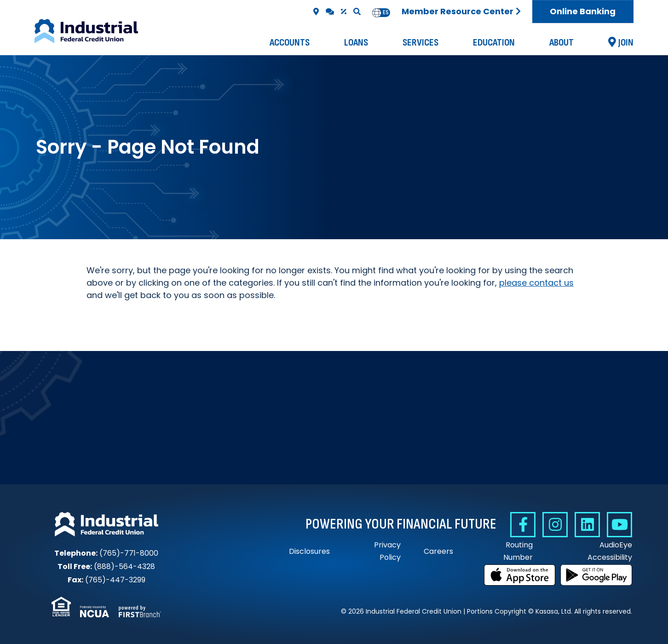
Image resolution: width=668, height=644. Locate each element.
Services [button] (420, 43)
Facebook (523, 525)
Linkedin (587, 525)
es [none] (386, 12)
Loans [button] (356, 43)
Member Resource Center (458, 11)
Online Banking (583, 11)
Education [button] (494, 43)
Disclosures (309, 551)
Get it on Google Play (596, 575)
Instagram (555, 525)
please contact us (536, 283)
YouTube (619, 525)
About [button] (561, 43)
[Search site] (357, 11)
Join (626, 43)
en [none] (377, 12)
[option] (386, 13)
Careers (438, 551)
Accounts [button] (290, 43)
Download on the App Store (520, 575)
